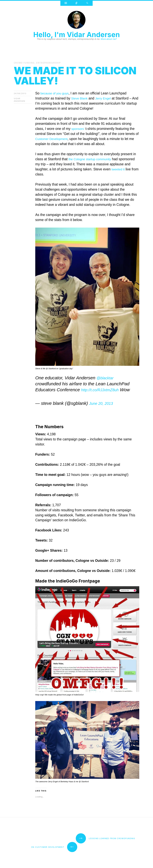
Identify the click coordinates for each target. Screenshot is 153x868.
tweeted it (43, 174)
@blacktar (107, 378)
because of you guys (56, 93)
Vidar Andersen (19, 100)
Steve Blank (80, 98)
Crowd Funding (25, 63)
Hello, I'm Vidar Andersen (77, 35)
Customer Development (53, 139)
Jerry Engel (106, 98)
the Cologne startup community (92, 159)
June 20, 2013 (103, 403)
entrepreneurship (50, 63)
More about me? (109, 39)
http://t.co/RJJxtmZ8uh (104, 390)
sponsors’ (79, 129)
